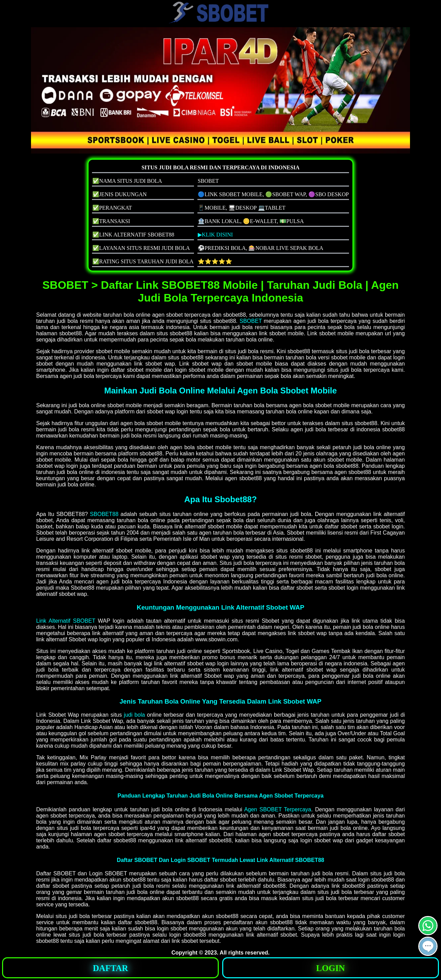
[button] (428, 946)
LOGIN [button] (331, 968)
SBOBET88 (104, 514)
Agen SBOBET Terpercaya (278, 809)
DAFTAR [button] (111, 968)
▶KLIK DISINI (215, 235)
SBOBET (251, 321)
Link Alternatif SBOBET (66, 621)
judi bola (135, 715)
